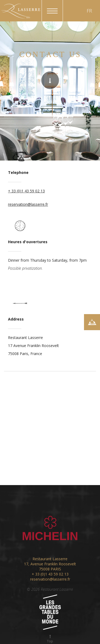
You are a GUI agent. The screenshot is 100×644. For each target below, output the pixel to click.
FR (89, 11)
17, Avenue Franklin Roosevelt (50, 564)
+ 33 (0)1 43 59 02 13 (26, 191)
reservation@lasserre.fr (28, 204)
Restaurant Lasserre (50, 559)
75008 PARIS (50, 569)
